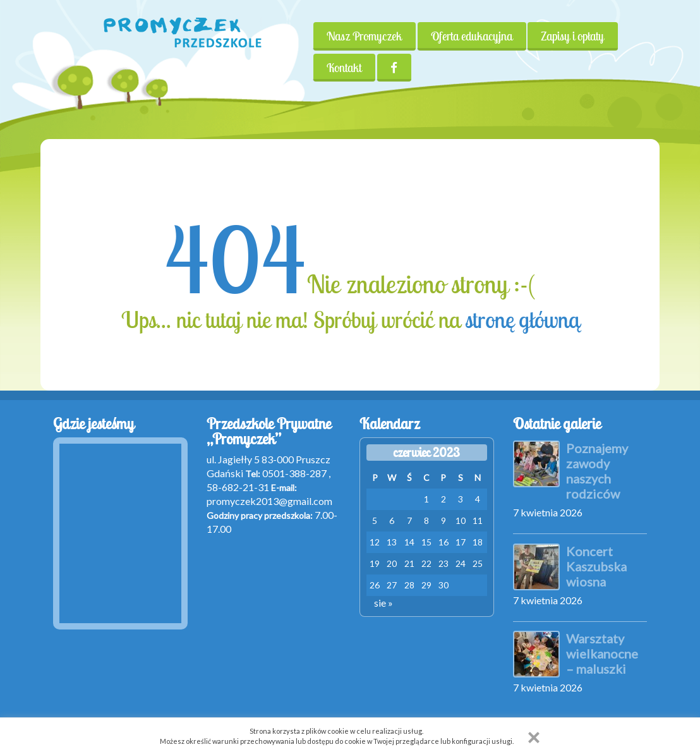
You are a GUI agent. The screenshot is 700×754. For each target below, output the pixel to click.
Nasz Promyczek (364, 36)
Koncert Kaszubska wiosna (596, 566)
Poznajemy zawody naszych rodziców (597, 471)
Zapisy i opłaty (573, 36)
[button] (534, 738)
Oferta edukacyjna (472, 36)
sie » (383, 603)
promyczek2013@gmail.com (269, 501)
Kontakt (344, 68)
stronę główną (522, 320)
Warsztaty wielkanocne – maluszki (602, 654)
